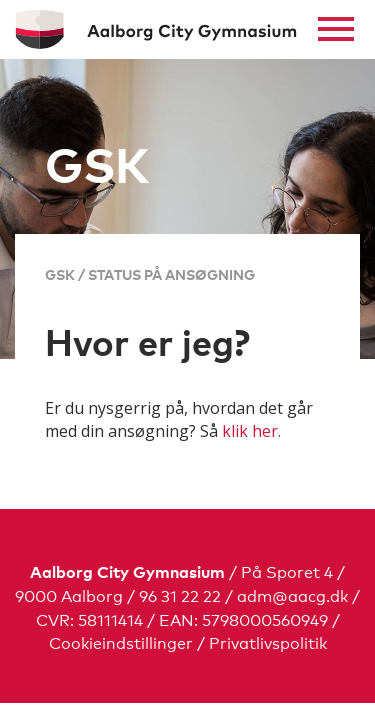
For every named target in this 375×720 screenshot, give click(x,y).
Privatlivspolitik (268, 641)
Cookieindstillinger (121, 641)
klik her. (251, 431)
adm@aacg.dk (292, 594)
